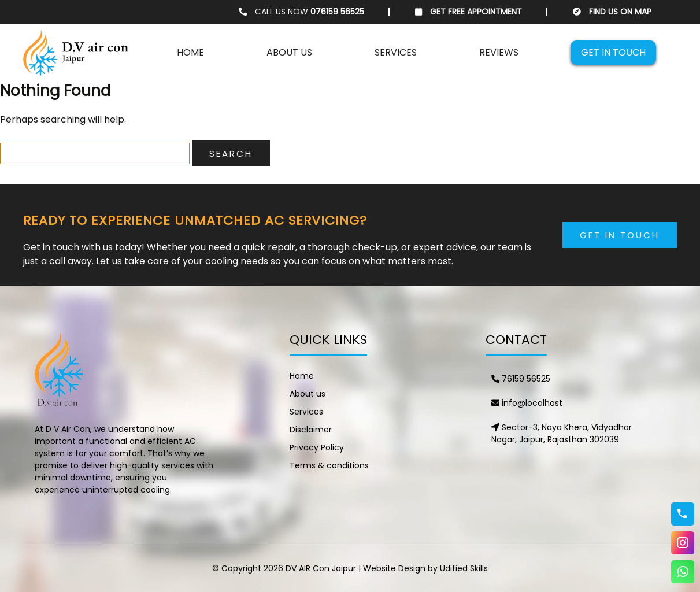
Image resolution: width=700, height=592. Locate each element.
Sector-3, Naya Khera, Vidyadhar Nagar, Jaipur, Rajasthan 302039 (562, 433)
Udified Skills (464, 568)
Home (190, 52)
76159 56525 (521, 379)
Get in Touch (620, 235)
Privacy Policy (317, 447)
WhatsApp (683, 572)
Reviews (499, 52)
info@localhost (527, 403)
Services (396, 52)
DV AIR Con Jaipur (321, 568)
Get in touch (613, 52)
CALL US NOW (301, 12)
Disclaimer (311, 430)
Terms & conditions (329, 465)
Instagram (683, 543)
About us (289, 52)
